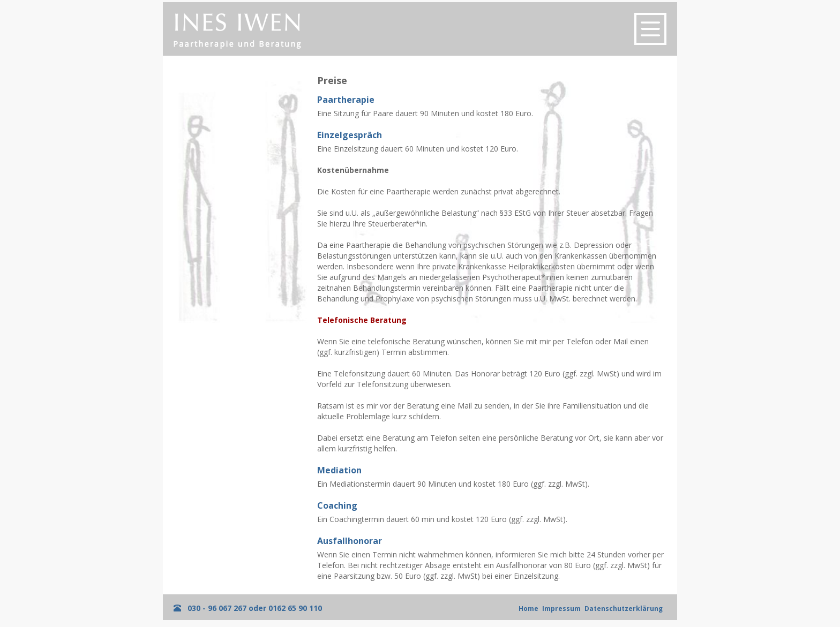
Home (528, 609)
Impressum (561, 609)
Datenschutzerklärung (624, 609)
